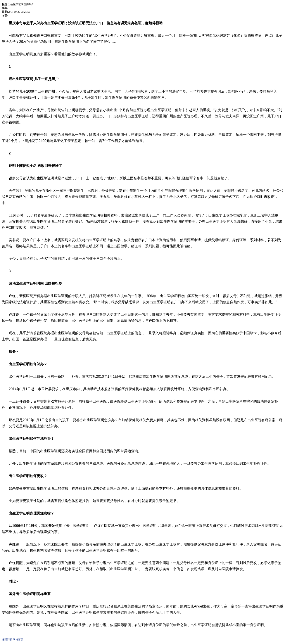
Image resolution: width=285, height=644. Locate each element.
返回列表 (7, 639)
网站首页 (18, 639)
